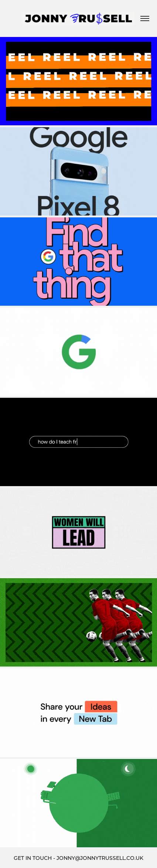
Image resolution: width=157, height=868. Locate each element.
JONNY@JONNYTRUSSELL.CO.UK (100, 858)
